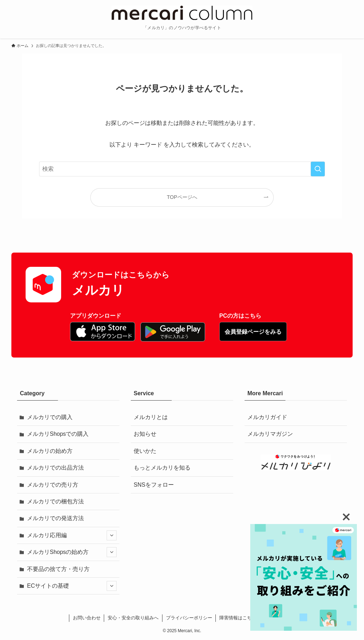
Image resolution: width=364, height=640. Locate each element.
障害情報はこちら (238, 618)
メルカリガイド (267, 417)
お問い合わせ (87, 618)
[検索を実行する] (318, 169)
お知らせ (145, 434)
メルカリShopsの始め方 (72, 552)
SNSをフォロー (154, 485)
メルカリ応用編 (72, 535)
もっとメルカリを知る (162, 468)
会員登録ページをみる (253, 332)
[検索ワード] (182, 169)
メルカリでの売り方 (53, 485)
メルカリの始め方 (50, 451)
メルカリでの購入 (50, 417)
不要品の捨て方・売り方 (58, 569)
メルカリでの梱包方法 (55, 501)
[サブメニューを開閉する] (112, 535)
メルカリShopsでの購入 (58, 434)
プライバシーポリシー (189, 618)
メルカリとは (151, 417)
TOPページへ (182, 197)
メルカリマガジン (270, 434)
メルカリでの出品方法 (55, 468)
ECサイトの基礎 (72, 586)
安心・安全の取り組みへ (133, 618)
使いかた (145, 451)
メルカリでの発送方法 (55, 518)
